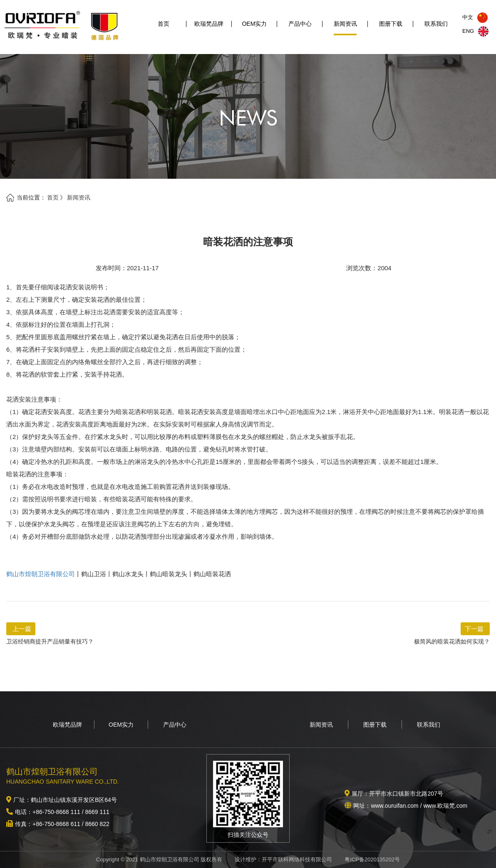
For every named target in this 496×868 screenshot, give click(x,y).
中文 (475, 17)
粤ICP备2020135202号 (372, 859)
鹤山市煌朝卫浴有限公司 (41, 574)
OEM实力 (254, 28)
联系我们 (436, 28)
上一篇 (22, 629)
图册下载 (391, 28)
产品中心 (300, 28)
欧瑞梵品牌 (209, 28)
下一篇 (474, 629)
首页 (164, 28)
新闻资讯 (345, 28)
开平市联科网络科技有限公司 (297, 859)
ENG (475, 31)
